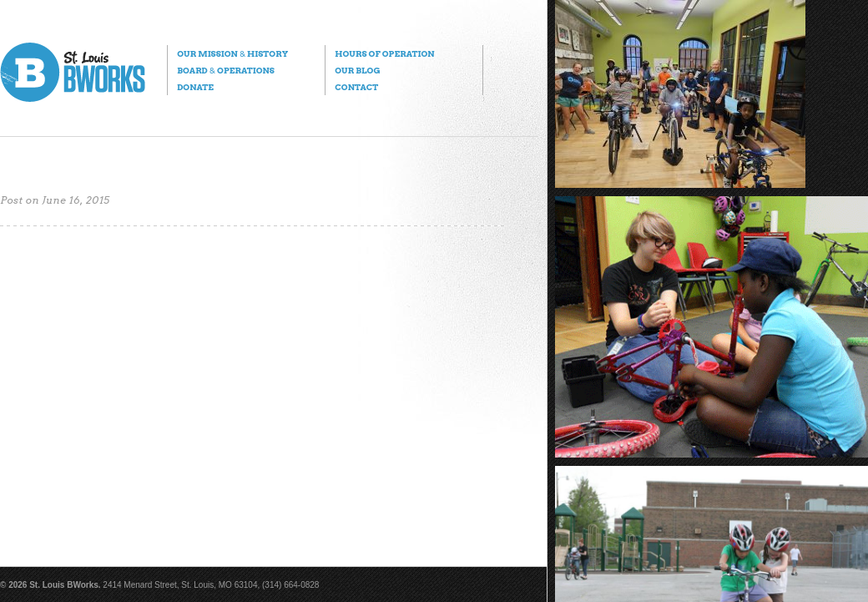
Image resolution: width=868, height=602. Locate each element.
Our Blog (357, 70)
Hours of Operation (384, 53)
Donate (195, 87)
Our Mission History (232, 53)
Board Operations (226, 70)
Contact (356, 87)
